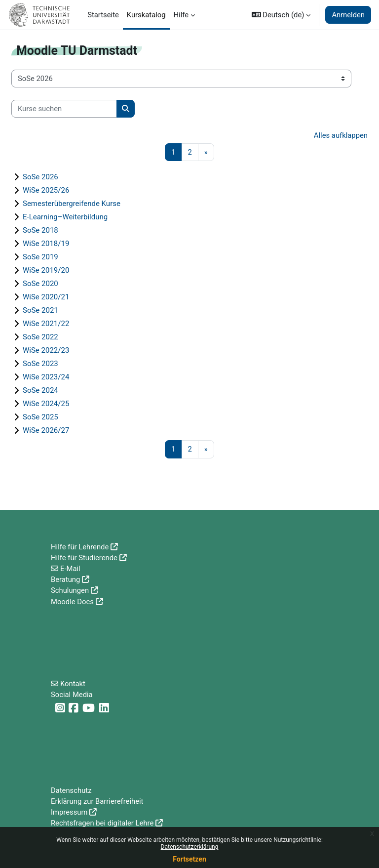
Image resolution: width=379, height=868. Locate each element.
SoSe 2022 (40, 337)
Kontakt (73, 684)
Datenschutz (71, 790)
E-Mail (70, 569)
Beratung (65, 579)
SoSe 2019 (40, 257)
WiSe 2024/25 (46, 404)
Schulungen (70, 590)
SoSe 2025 (40, 417)
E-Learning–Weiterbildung (65, 217)
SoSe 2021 (40, 310)
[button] (281, 15)
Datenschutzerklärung (190, 847)
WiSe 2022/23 (46, 350)
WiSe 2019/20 (46, 270)
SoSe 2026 (40, 177)
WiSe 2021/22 (46, 324)
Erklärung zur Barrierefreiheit (97, 801)
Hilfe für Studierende (84, 558)
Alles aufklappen (341, 135)
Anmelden (348, 15)
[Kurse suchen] (64, 109)
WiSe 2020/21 (46, 297)
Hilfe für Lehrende (80, 547)
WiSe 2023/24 (46, 377)
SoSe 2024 (40, 390)
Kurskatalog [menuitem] (146, 15)
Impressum (69, 812)
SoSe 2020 (40, 284)
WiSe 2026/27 (46, 430)
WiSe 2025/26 (46, 190)
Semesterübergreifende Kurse (72, 204)
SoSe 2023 (40, 364)
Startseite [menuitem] (103, 15)
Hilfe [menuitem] (181, 15)
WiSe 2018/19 (46, 244)
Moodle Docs (72, 602)
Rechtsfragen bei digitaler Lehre (102, 823)
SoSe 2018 (40, 230)
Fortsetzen (189, 859)
